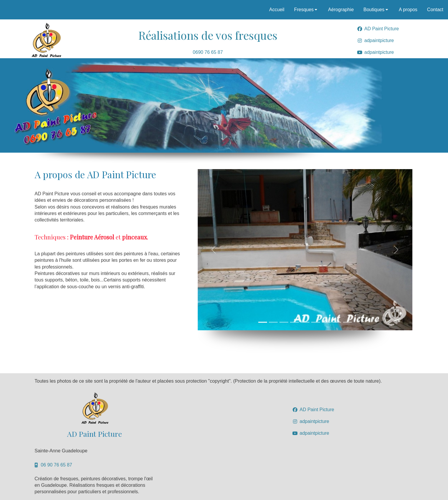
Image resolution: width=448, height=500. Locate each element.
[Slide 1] (263, 322)
